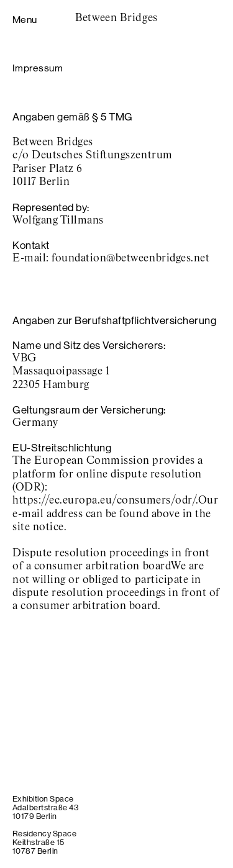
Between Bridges (116, 18)
